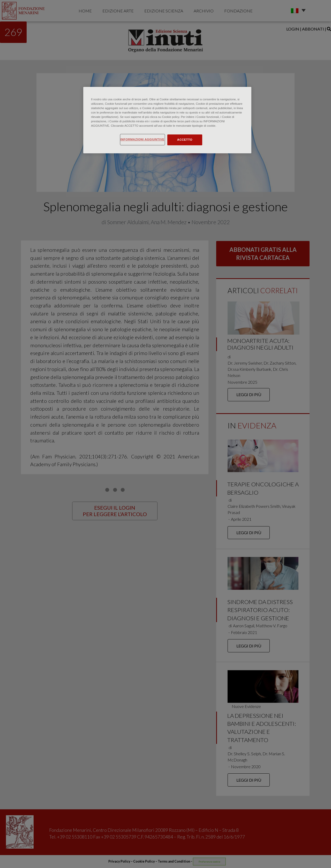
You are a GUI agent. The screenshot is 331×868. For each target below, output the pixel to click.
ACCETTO (185, 140)
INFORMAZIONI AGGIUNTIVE (142, 139)
